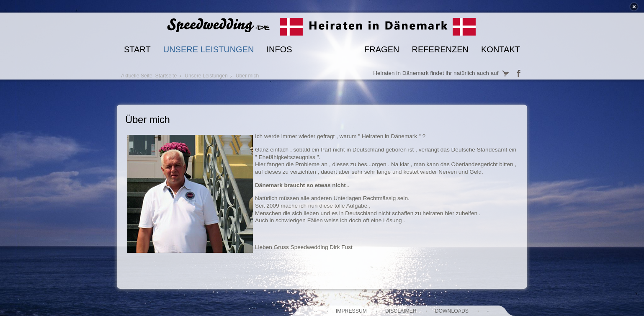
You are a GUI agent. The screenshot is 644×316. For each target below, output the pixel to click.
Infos (279, 49)
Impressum (351, 311)
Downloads (452, 311)
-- (316, 311)
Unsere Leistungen (209, 49)
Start (137, 49)
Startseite (166, 76)
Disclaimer (401, 311)
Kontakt (501, 49)
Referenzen (440, 49)
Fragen (382, 49)
